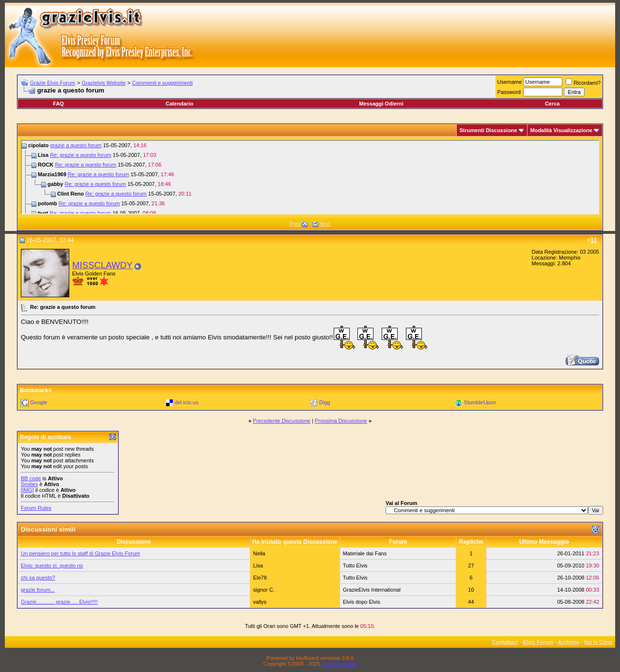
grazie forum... (38, 590)
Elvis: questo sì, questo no (52, 565)
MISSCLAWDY (102, 265)
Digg (325, 402)
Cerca (552, 104)
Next (325, 224)
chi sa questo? (38, 578)
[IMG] (27, 490)
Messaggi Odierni (381, 104)
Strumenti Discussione (488, 130)
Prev (295, 224)
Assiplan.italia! (340, 664)
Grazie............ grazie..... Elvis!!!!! (59, 602)
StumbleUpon (480, 402)
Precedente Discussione (282, 421)
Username (510, 82)
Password (509, 92)
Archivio (569, 642)
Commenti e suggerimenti (163, 83)
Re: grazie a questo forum (81, 155)
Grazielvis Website (103, 83)
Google (39, 402)
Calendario (179, 104)
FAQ (58, 104)
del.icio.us (187, 402)
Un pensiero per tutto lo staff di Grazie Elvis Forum (80, 553)
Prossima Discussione (341, 421)
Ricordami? (583, 83)
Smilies (29, 484)
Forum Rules (36, 508)
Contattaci (505, 642)
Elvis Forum (538, 642)
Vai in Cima (598, 642)
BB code (31, 478)
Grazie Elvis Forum (53, 83)
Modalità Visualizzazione (561, 130)
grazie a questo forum (76, 145)
